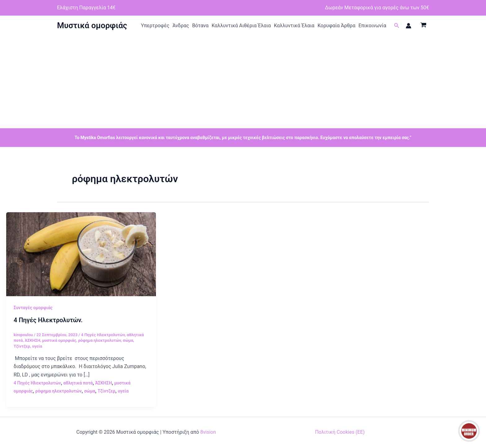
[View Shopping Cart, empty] (423, 26)
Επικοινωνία (372, 26)
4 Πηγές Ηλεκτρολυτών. (48, 320)
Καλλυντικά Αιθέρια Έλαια (241, 26)
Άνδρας (181, 26)
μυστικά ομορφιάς (59, 340)
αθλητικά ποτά (78, 383)
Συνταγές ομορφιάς (33, 308)
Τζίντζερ (22, 346)
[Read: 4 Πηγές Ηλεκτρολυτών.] (81, 254)
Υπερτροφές (155, 26)
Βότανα (200, 26)
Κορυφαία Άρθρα (336, 26)
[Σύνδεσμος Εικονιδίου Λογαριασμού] (409, 26)
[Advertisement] (243, 82)
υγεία (37, 346)
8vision (208, 432)
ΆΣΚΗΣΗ (33, 340)
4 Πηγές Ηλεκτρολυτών (103, 335)
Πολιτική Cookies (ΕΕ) (340, 432)
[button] (397, 26)
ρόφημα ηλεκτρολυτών (99, 340)
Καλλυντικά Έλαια (294, 26)
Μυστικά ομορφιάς (92, 25)
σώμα (128, 340)
